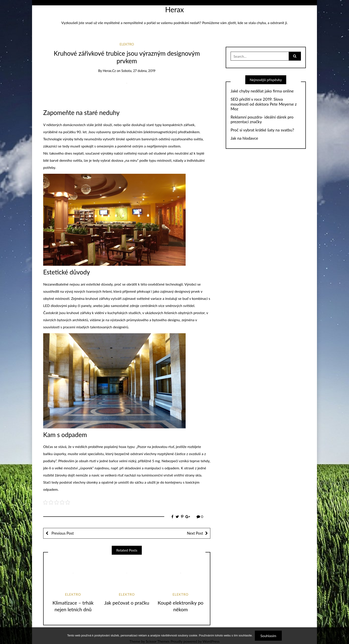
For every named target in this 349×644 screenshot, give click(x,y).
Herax (174, 9)
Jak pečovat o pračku (127, 603)
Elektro (127, 44)
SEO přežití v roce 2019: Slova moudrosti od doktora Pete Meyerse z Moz (264, 104)
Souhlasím (268, 636)
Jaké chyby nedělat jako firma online (262, 91)
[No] (343, 636)
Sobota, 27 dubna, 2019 (138, 71)
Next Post (195, 533)
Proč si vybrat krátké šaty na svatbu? (262, 130)
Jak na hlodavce (244, 138)
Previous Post (62, 533)
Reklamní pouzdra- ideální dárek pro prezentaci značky (262, 120)
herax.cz (109, 71)
